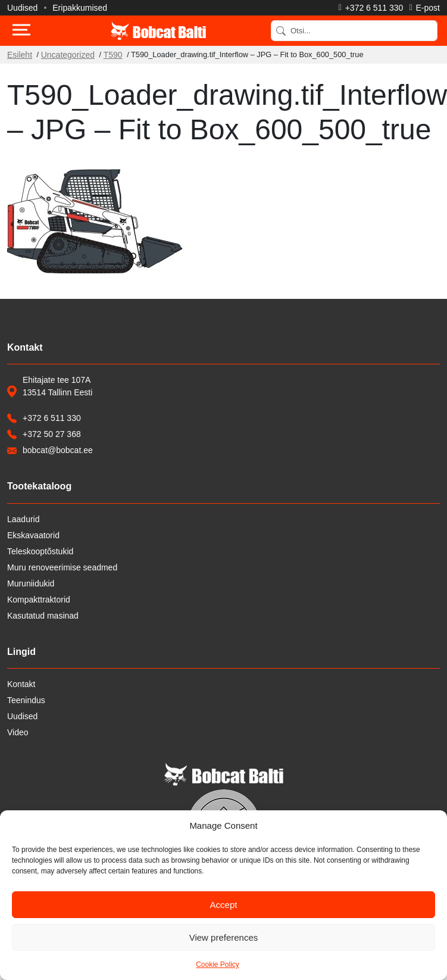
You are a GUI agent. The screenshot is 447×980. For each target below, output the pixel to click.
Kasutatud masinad (43, 616)
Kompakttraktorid (39, 600)
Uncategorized (68, 55)
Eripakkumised (80, 8)
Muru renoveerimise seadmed (62, 567)
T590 (113, 55)
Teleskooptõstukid (40, 551)
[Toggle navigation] (21, 31)
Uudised (22, 8)
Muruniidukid (31, 583)
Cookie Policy (218, 965)
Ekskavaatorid (33, 535)
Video (18, 732)
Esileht (20, 55)
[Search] (354, 31)
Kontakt (21, 684)
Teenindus (26, 700)
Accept (224, 905)
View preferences (224, 937)
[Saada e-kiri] (424, 8)
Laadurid (24, 519)
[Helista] (371, 8)
